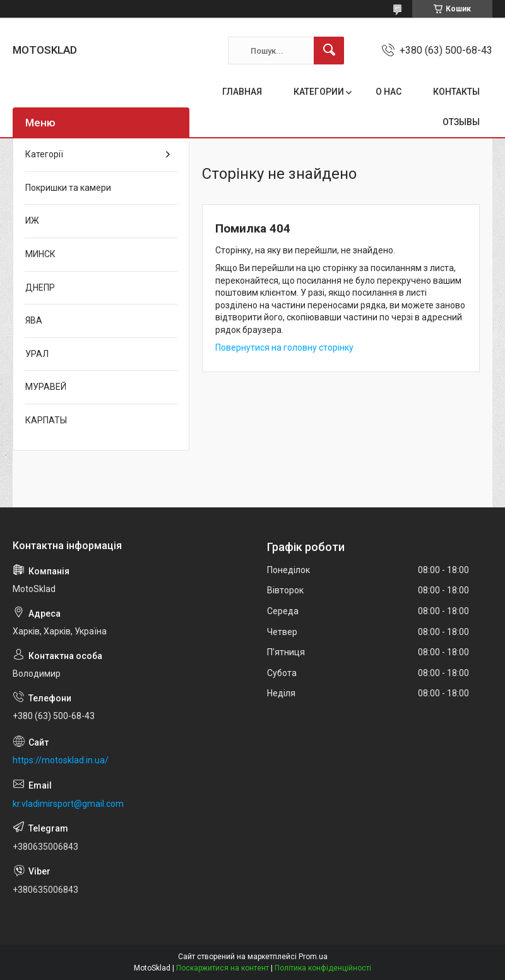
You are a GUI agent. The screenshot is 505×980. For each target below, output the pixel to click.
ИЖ (32, 221)
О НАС (389, 92)
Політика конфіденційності (323, 968)
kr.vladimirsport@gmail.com (68, 804)
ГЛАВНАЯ (242, 92)
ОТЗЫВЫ (461, 122)
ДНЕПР (40, 287)
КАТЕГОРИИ (319, 92)
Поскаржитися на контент (223, 968)
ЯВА (34, 320)
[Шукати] (329, 51)
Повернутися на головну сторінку (284, 348)
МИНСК (40, 254)
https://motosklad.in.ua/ (61, 760)
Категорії (44, 154)
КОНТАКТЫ (456, 92)
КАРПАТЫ (46, 420)
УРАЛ (37, 354)
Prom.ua (313, 957)
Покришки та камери (68, 188)
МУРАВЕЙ (46, 387)
